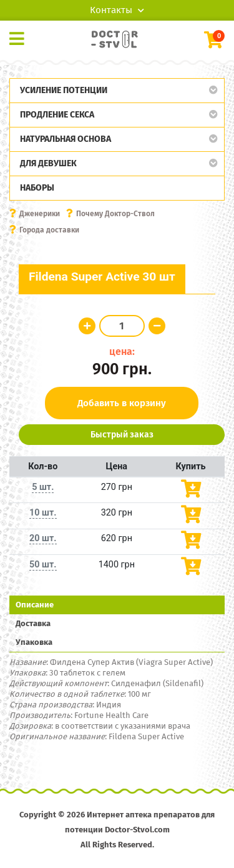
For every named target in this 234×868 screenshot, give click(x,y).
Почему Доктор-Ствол (115, 214)
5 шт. (43, 487)
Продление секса (57, 115)
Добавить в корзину (122, 403)
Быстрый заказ (122, 435)
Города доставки (49, 230)
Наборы (37, 188)
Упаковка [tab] (34, 642)
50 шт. (43, 565)
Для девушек (48, 163)
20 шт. (43, 538)
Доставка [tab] (33, 623)
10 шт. (43, 513)
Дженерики (40, 214)
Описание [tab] (35, 605)
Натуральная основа (66, 139)
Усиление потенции (64, 90)
